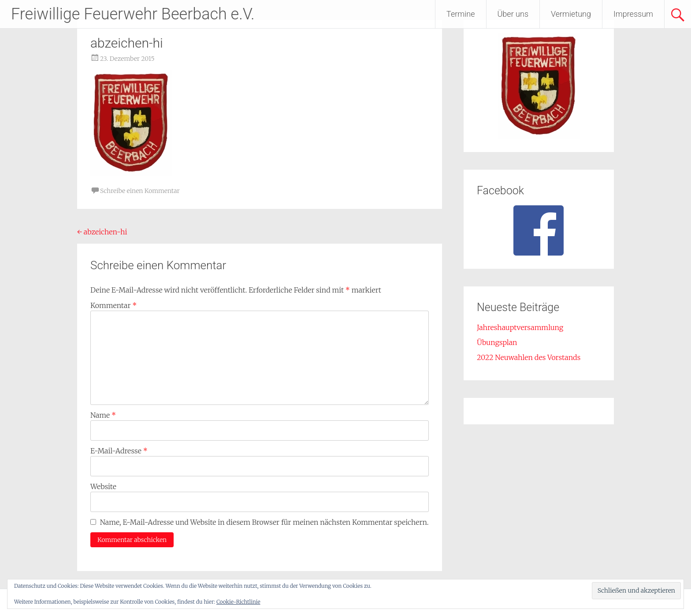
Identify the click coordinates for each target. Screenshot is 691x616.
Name (103, 415)
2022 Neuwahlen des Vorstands (529, 357)
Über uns (513, 14)
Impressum (633, 14)
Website (103, 486)
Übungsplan (497, 342)
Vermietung (571, 14)
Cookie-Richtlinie (238, 602)
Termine (461, 14)
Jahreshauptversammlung (520, 327)
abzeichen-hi (102, 232)
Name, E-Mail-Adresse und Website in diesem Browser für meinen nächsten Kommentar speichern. (264, 522)
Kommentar (113, 305)
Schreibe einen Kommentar (140, 191)
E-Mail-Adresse (119, 451)
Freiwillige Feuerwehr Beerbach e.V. (133, 14)
